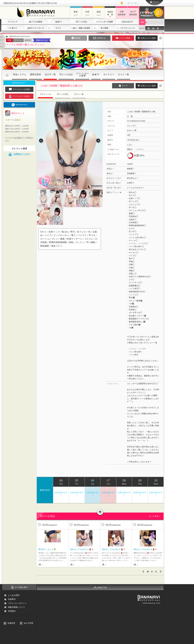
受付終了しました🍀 (47, 549)
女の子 (142, 28)
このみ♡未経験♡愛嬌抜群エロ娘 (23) (61, 86)
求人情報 (104, 28)
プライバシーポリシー (17, 603)
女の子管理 (28, 623)
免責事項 (12, 599)
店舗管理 (11, 623)
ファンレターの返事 (104, 22)
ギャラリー (109, 75)
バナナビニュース (127, 28)
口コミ (59, 28)
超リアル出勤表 (36, 22)
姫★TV (59, 22)
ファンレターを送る (19, 96)
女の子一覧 (50, 75)
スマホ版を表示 (21, 587)
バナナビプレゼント (159, 13)
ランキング (13, 22)
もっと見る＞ (155, 516)
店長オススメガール (36, 28)
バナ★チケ (13, 28)
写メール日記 (81, 22)
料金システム (20, 75)
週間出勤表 (35, 75)
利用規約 (12, 611)
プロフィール (45, 94)
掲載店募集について (16, 607)
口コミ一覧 (124, 75)
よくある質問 (14, 595)
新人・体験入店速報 (81, 28)
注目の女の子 (127, 22)
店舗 (142, 22)
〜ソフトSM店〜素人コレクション (25, 45)
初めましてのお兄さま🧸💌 (82, 549)
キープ (132, 3)
